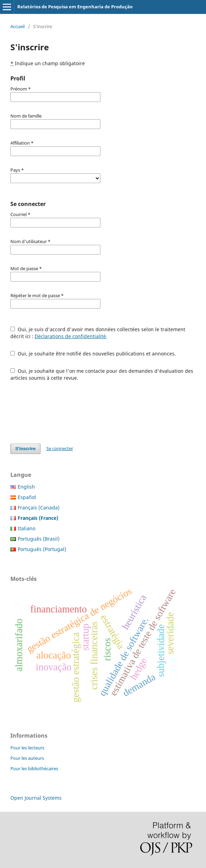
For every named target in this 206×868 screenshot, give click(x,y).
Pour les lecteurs (27, 748)
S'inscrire (25, 449)
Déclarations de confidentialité (70, 336)
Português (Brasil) (39, 539)
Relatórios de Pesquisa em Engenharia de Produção (75, 7)
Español (27, 497)
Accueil (17, 26)
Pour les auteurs (27, 758)
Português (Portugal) (42, 549)
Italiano (26, 528)
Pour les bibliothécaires (34, 768)
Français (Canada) (39, 508)
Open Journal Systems (36, 798)
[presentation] (63, 412)
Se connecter (60, 448)
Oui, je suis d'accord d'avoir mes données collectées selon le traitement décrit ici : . (98, 333)
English (26, 487)
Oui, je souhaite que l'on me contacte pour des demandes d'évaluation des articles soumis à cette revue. (102, 374)
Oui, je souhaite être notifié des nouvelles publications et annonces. (93, 354)
